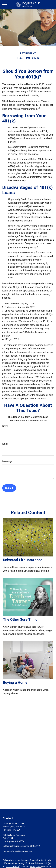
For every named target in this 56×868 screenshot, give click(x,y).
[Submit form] (9, 488)
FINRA (33, 867)
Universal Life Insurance (23, 560)
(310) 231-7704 (17, 824)
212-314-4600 (13, 867)
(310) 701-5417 (17, 827)
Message (7, 461)
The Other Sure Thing (20, 619)
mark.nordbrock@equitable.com (18, 851)
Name (5, 426)
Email (5, 444)
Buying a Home (15, 683)
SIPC (39, 867)
